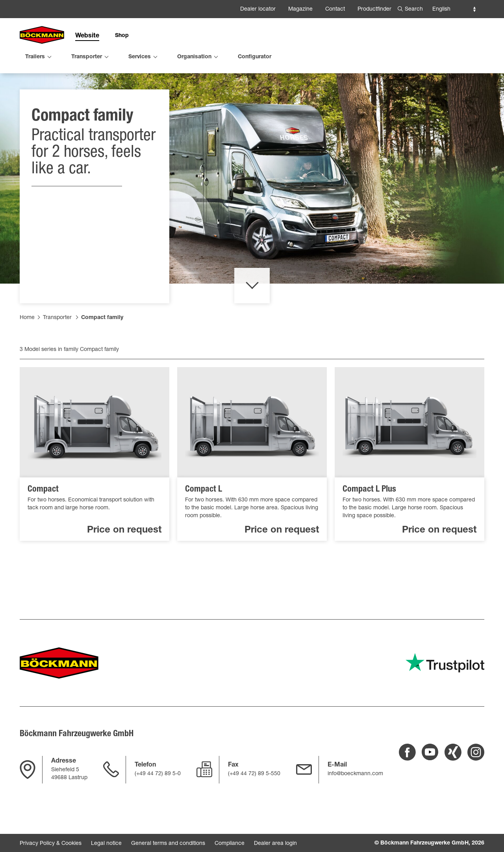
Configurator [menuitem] (255, 57)
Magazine (300, 9)
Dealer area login (275, 844)
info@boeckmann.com (355, 774)
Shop (122, 36)
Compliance (230, 844)
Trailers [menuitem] (35, 57)
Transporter (57, 339)
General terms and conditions (168, 844)
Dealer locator (258, 9)
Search (414, 9)
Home (27, 339)
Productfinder (374, 9)
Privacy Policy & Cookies (51, 844)
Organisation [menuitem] (194, 57)
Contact (335, 9)
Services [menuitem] (140, 57)
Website (87, 36)
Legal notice (106, 844)
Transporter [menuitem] (87, 57)
